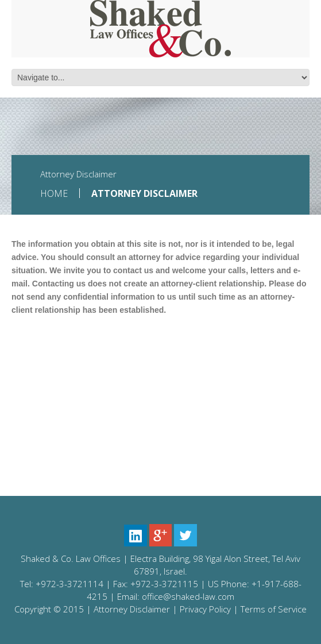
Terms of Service (274, 609)
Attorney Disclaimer (132, 609)
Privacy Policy (205, 609)
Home (54, 193)
